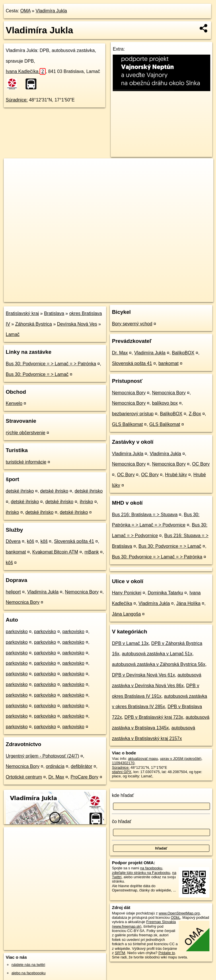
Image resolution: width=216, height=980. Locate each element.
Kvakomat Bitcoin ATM (55, 552)
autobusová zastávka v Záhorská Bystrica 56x (159, 664)
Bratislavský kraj (22, 313)
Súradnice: (17, 100)
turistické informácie (26, 462)
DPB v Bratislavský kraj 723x (154, 717)
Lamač (13, 334)
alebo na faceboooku (29, 973)
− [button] (14, 177)
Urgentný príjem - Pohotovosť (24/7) (42, 756)
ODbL (175, 917)
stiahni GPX (122, 772)
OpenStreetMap (113, 297)
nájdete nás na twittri (28, 965)
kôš (31, 541)
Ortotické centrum (24, 777)
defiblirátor (82, 766)
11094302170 (123, 763)
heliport (13, 592)
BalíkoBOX (183, 353)
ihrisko (86, 502)
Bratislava (54, 313)
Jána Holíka (188, 603)
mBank (92, 552)
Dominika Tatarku (165, 593)
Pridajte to (167, 953)
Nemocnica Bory (82, 592)
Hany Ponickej (127, 593)
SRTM (120, 953)
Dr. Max (56, 777)
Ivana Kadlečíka (26, 71)
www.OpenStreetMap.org (179, 913)
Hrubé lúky (176, 475)
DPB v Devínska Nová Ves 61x (143, 675)
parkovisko (17, 632)
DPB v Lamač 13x (130, 643)
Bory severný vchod (132, 324)
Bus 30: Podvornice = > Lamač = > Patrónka (51, 364)
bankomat (16, 552)
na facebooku (151, 868)
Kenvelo (14, 403)
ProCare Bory (84, 777)
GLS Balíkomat (127, 424)
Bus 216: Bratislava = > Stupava (145, 515)
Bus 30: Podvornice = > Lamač (37, 374)
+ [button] (14, 168)
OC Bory (201, 464)
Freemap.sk (142, 297)
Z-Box (195, 414)
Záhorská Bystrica (34, 324)
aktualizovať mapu (143, 759)
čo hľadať (122, 822)
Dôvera (13, 541)
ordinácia (55, 766)
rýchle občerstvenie (26, 433)
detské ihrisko (20, 491)
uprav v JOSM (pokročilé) (181, 759)
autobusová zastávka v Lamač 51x (157, 654)
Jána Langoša (126, 614)
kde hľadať (123, 795)
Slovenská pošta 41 (74, 541)
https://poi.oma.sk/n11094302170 (187, 297)
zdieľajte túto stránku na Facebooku (141, 873)
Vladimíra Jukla (51, 11)
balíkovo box (165, 403)
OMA (26, 11)
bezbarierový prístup (133, 414)
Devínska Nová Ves (77, 324)
